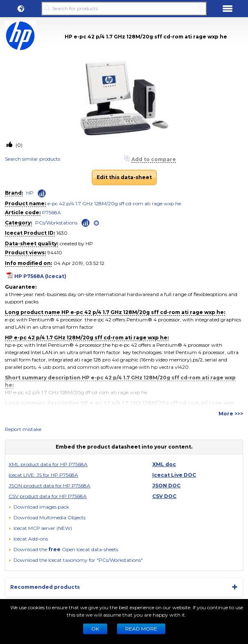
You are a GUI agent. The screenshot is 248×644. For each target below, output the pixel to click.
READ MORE (141, 629)
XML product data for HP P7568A (48, 464)
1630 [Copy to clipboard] (62, 233)
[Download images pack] (39, 507)
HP (30, 193)
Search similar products (33, 159)
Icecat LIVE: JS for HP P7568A (43, 475)
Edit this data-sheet (124, 177)
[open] (96, 223)
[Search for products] (124, 9)
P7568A (52, 212)
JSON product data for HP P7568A (50, 486)
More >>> (231, 414)
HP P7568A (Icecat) (40, 276)
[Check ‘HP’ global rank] (42, 193)
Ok (95, 629)
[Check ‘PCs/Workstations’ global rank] (86, 222)
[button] (21, 9)
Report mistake (23, 429)
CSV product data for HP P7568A (48, 496)
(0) (18, 145)
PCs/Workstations (56, 223)
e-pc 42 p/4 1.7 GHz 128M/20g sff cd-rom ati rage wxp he (114, 203)
